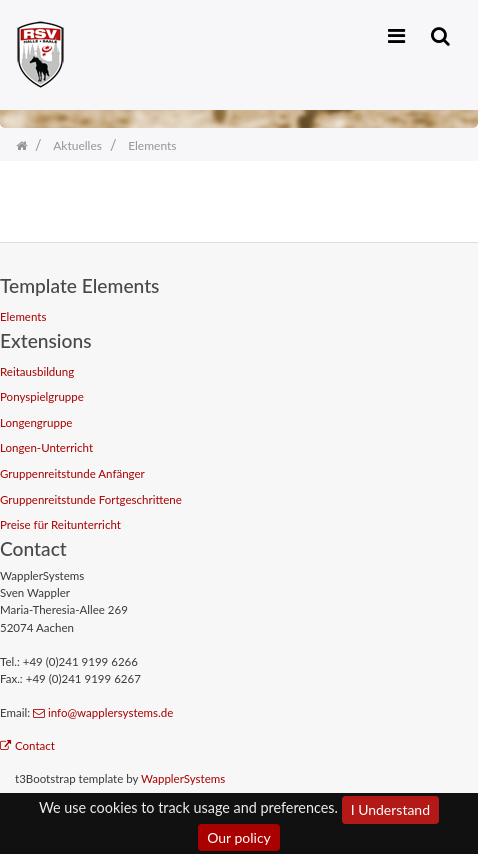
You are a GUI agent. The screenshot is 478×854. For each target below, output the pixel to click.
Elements (23, 316)
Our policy (239, 837)
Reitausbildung (37, 371)
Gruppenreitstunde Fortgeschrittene (91, 499)
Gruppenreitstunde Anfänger (72, 473)
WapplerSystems (183, 778)
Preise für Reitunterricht (60, 524)
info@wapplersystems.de (103, 712)
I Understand (390, 809)
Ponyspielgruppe (42, 396)
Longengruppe (36, 422)
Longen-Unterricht (46, 447)
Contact (27, 745)
